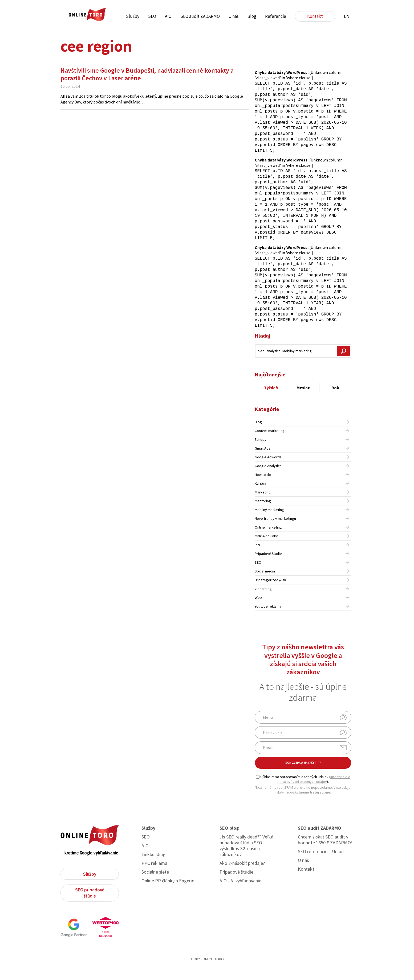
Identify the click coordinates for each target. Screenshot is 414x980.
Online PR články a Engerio (168, 891)
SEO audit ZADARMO (200, 16)
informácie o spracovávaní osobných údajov (314, 790)
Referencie (276, 16)
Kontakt (315, 16)
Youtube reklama (268, 617)
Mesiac (303, 398)
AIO (168, 16)
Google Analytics (268, 476)
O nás (234, 16)
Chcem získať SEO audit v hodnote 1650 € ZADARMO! (325, 850)
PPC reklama (154, 874)
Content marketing (270, 441)
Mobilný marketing (269, 520)
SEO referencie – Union (321, 862)
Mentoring (263, 511)
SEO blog (229, 838)
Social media (265, 582)
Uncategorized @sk (270, 590)
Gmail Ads (263, 459)
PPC (258, 555)
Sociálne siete (155, 882)
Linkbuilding (153, 865)
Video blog (263, 599)
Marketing (263, 503)
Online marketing (268, 538)
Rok (335, 398)
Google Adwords (268, 467)
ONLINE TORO (87, 15)
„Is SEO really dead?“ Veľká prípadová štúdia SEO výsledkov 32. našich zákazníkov (246, 856)
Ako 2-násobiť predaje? (242, 874)
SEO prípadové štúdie (90, 903)
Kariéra (260, 494)
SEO (152, 16)
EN (347, 16)
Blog (252, 16)
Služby (133, 16)
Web (258, 608)
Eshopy (261, 450)
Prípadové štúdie (268, 564)
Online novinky (266, 546)
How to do (263, 485)
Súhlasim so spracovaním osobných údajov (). (303, 790)
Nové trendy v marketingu (275, 529)
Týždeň (271, 398)
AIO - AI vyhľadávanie (240, 891)
